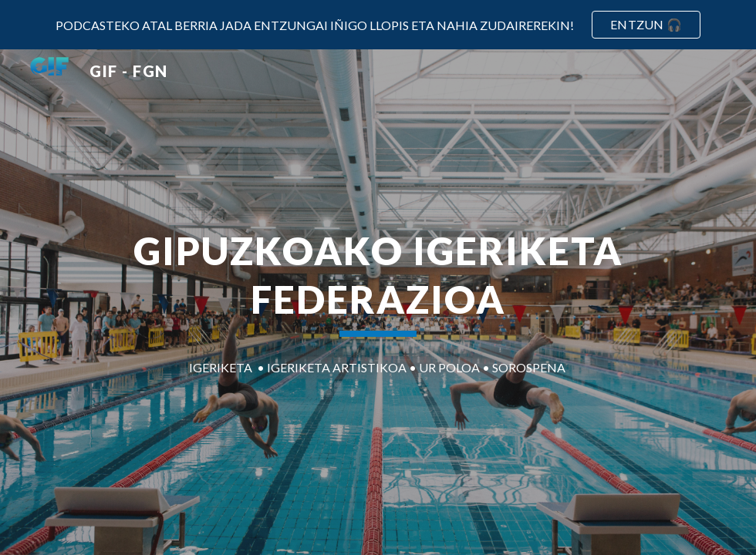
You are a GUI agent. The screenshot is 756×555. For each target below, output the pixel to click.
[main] (378, 281)
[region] (378, 25)
